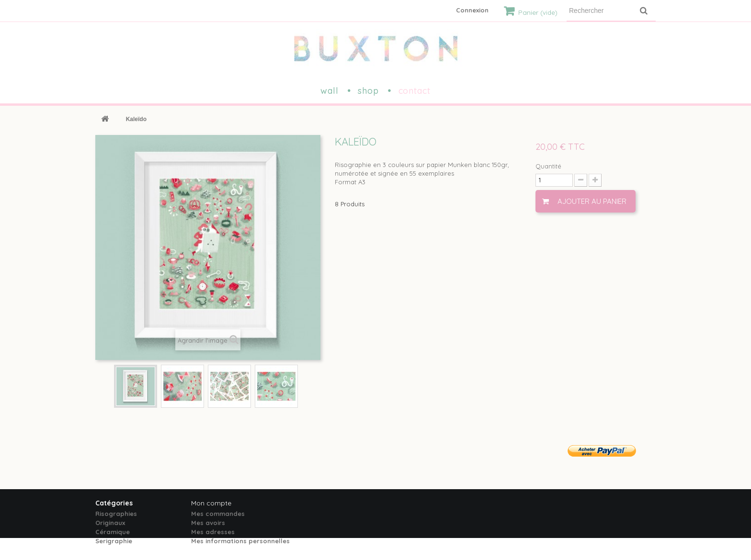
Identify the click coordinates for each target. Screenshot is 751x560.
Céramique (113, 532)
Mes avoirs (208, 523)
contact (415, 91)
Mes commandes (218, 514)
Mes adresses (213, 532)
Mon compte (211, 503)
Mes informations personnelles (240, 541)
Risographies (116, 514)
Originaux (110, 523)
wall (330, 91)
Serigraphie (114, 541)
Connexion (472, 10)
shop (368, 91)
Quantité (548, 166)
